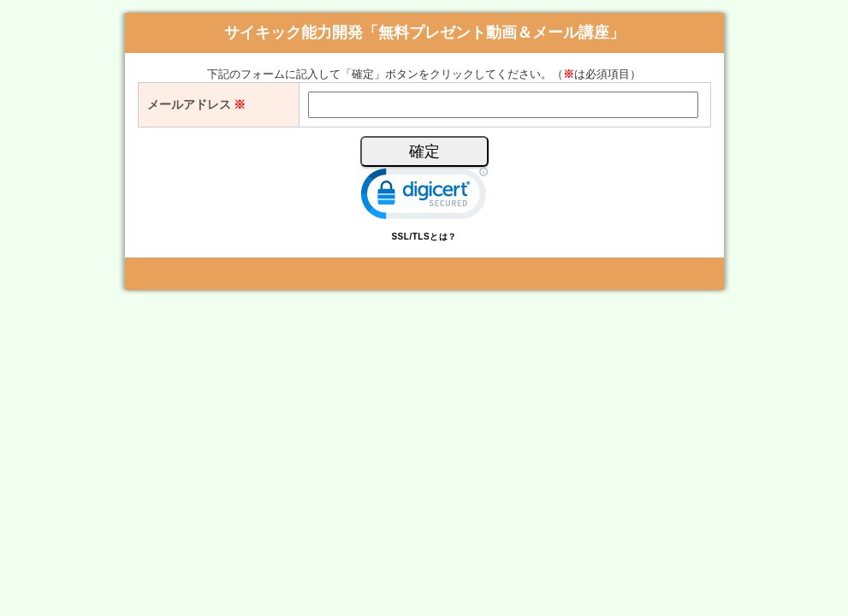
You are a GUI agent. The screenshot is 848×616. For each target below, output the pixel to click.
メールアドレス (197, 104)
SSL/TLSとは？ (424, 237)
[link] (424, 197)
